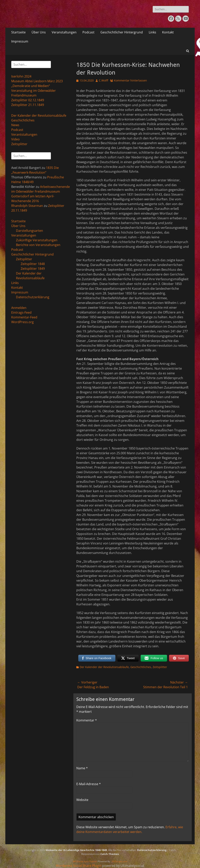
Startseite (18, 32)
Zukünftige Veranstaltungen (37, 240)
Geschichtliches (141, 667)
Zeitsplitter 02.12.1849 (28, 100)
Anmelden (19, 308)
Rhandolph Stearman (27, 206)
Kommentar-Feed (24, 317)
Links (152, 32)
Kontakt (168, 32)
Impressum (20, 41)
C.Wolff (103, 80)
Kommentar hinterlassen (130, 80)
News (15, 125)
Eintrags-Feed (21, 312)
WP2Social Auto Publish (85, 861)
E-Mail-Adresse (89, 784)
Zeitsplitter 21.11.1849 (28, 105)
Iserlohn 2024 (21, 76)
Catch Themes (110, 854)
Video (15, 139)
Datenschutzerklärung (33, 297)
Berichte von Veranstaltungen (38, 245)
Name (82, 768)
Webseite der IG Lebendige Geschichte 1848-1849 (76, 850)
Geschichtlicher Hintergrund (122, 32)
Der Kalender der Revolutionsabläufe (104, 667)
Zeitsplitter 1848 (33, 264)
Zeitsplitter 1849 (33, 269)
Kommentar (87, 720)
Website (82, 800)
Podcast (88, 32)
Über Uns (39, 32)
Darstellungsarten (29, 231)
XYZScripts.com (120, 861)
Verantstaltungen (24, 134)
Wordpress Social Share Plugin (79, 866)
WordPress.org (22, 322)
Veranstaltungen (64, 32)
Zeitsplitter (160, 667)
